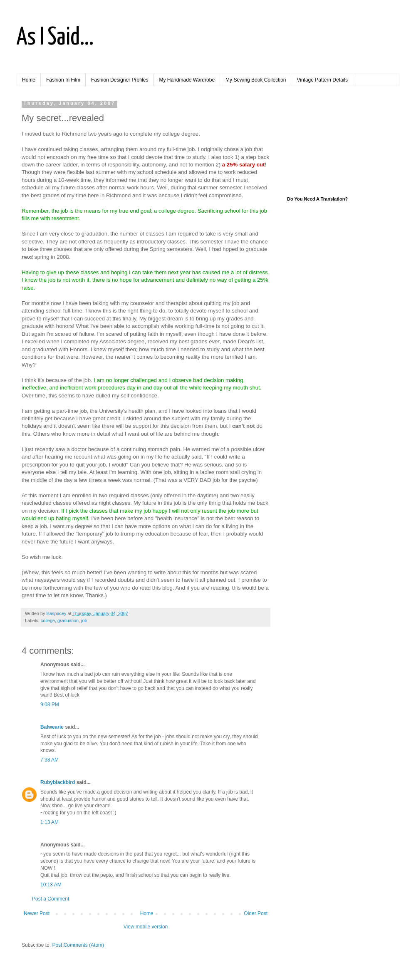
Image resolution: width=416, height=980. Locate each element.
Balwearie (52, 727)
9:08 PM (50, 705)
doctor (79, 449)
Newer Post (37, 913)
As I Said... (55, 38)
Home (29, 80)
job (84, 620)
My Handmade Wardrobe (187, 80)
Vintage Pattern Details (322, 80)
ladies (207, 472)
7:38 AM (50, 760)
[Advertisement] (337, 142)
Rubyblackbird (58, 782)
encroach (58, 157)
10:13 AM (51, 885)
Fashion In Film (63, 80)
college (48, 620)
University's (113, 411)
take (33, 249)
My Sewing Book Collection (256, 80)
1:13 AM (50, 822)
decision (48, 511)
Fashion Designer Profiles (120, 80)
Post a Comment (51, 899)
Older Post (256, 913)
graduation (68, 620)
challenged (144, 380)
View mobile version (146, 927)
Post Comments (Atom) (78, 945)
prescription (36, 465)
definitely (197, 280)
